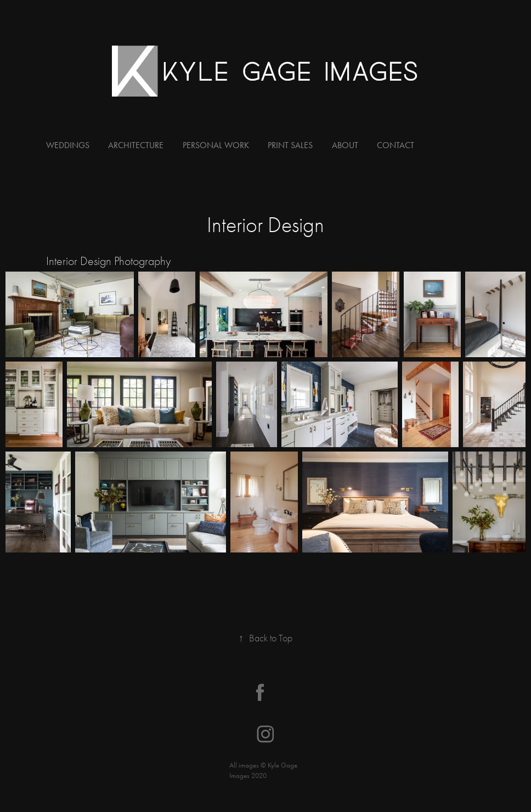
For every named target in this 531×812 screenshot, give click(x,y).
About (345, 145)
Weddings (68, 145)
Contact (396, 145)
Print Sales (290, 145)
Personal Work (216, 145)
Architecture (136, 145)
